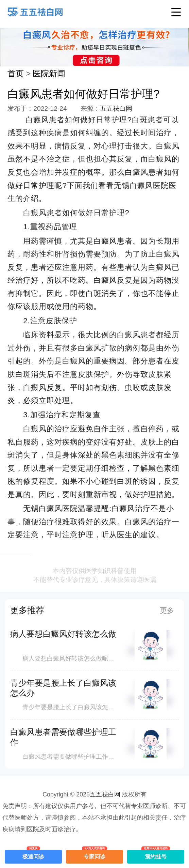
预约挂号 (156, 855)
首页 (16, 74)
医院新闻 (49, 74)
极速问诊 (33, 855)
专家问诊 (94, 855)
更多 (167, 610)
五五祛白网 (116, 108)
